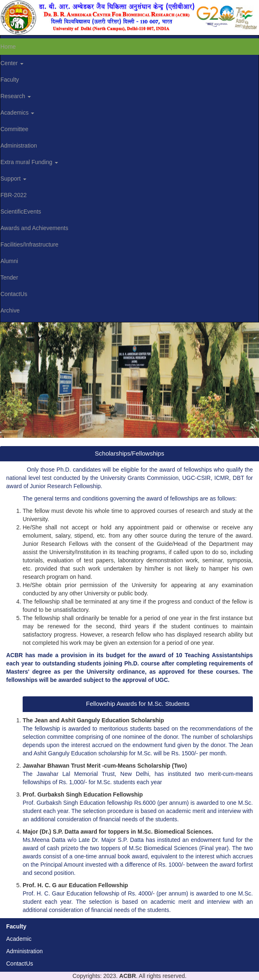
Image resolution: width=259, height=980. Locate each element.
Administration (24, 951)
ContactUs (20, 964)
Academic (19, 939)
